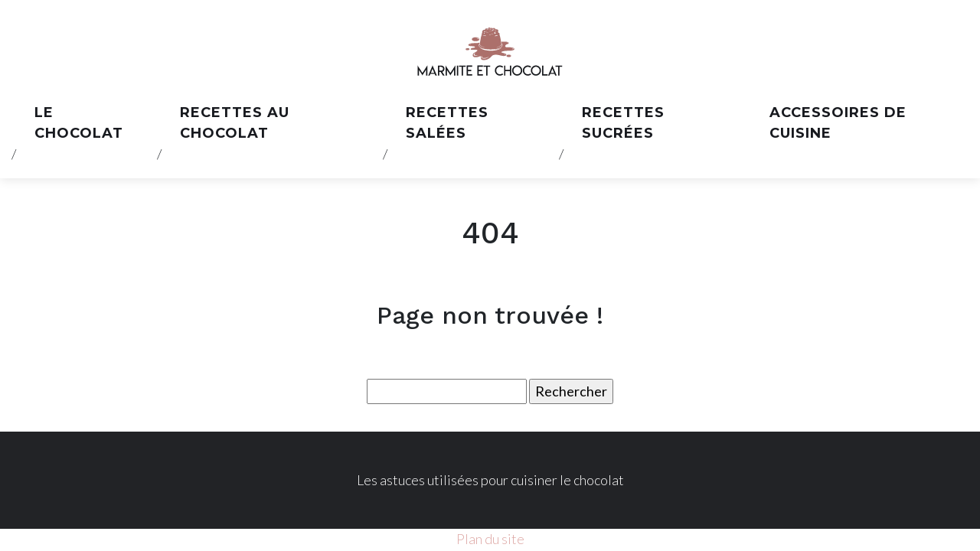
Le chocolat (79, 123)
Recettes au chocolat (235, 123)
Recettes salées (447, 123)
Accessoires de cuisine (838, 123)
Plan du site (490, 539)
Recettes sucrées (623, 123)
